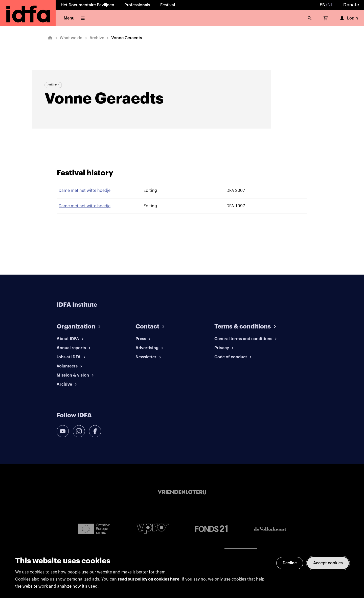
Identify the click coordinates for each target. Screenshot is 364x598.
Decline (290, 563)
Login (348, 18)
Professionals (137, 5)
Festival (168, 5)
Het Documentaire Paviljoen (87, 5)
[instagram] (79, 431)
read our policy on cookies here (149, 579)
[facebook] (95, 431)
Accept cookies (328, 563)
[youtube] (63, 431)
